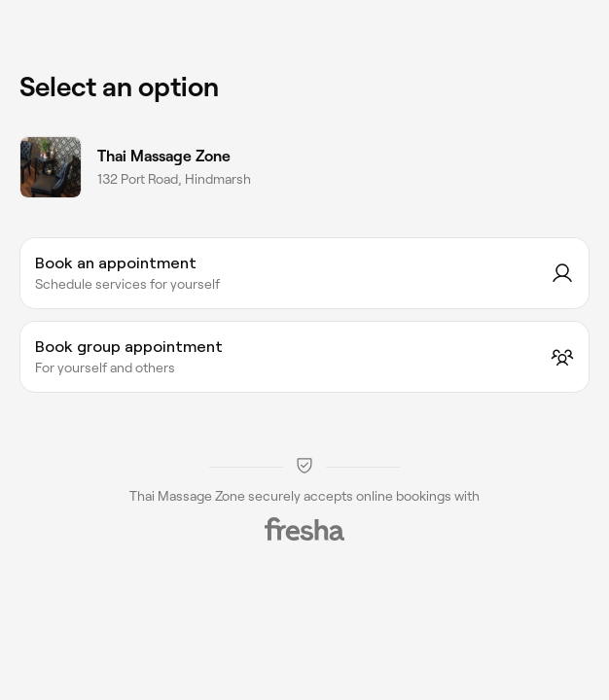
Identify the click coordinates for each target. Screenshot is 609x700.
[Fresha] (304, 529)
